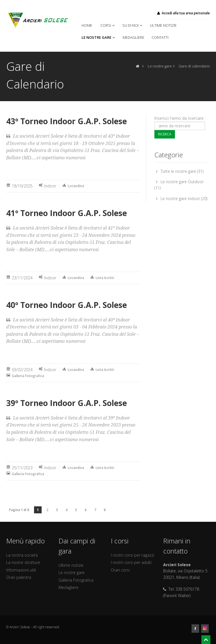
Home (88, 25)
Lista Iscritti (105, 278)
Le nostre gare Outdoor (182, 182)
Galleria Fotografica (28, 376)
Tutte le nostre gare (178, 171)
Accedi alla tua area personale (183, 13)
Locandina (76, 186)
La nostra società (22, 555)
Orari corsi (120, 570)
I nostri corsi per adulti (131, 562)
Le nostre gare (99, 37)
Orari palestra (19, 577)
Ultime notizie (164, 25)
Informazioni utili (21, 570)
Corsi (108, 25)
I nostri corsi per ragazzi (132, 555)
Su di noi (133, 25)
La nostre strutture (23, 562)
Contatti (160, 37)
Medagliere (134, 37)
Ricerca (165, 134)
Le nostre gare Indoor (180, 199)
